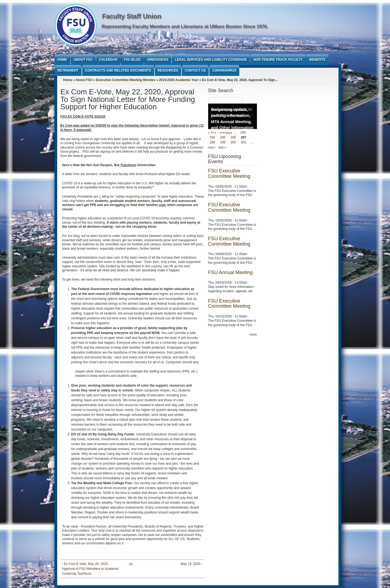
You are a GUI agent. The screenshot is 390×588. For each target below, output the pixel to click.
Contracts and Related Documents (118, 70)
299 (223, 143)
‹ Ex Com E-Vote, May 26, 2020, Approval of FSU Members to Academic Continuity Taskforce (91, 569)
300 (233, 143)
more (253, 335)
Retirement (68, 70)
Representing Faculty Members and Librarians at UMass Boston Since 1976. (185, 26)
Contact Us (195, 70)
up (131, 564)
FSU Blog (132, 60)
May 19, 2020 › (191, 564)
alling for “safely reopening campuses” (129, 197)
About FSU (83, 60)
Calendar (108, 60)
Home (62, 60)
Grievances (158, 60)
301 (244, 143)
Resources (168, 70)
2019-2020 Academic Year (178, 80)
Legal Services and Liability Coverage (211, 60)
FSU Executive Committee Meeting (229, 173)
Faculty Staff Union (132, 16)
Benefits (317, 60)
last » (222, 147)
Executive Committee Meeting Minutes (126, 80)
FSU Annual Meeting (231, 272)
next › (212, 147)
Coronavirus (224, 70)
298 (212, 143)
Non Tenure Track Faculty (278, 60)
